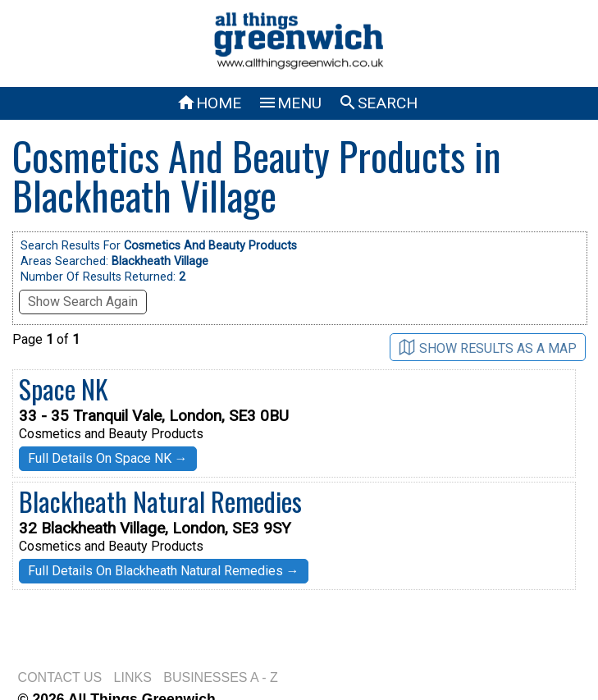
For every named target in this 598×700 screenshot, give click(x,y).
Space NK (64, 389)
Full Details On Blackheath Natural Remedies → (164, 571)
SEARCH (378, 103)
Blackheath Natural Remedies (160, 501)
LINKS (133, 677)
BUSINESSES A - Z (221, 677)
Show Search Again (83, 302)
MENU (290, 103)
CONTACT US (60, 677)
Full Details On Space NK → (108, 458)
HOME (209, 103)
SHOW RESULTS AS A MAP (488, 348)
